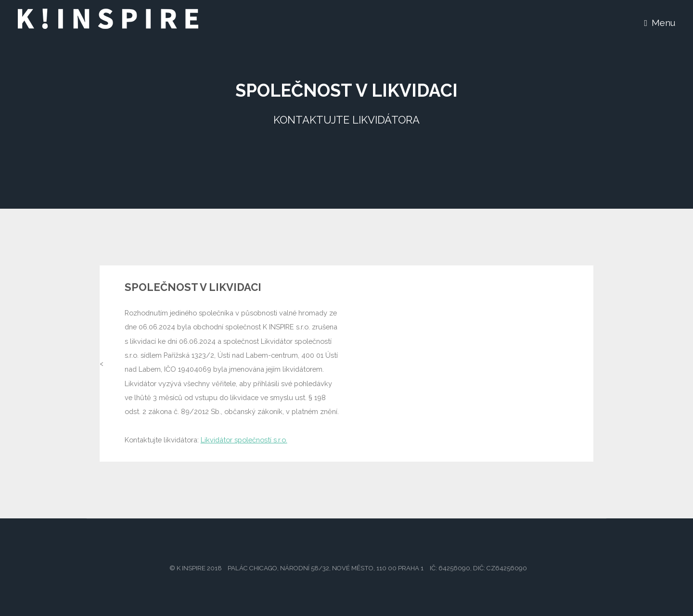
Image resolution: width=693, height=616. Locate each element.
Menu (663, 23)
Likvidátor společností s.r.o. (244, 440)
